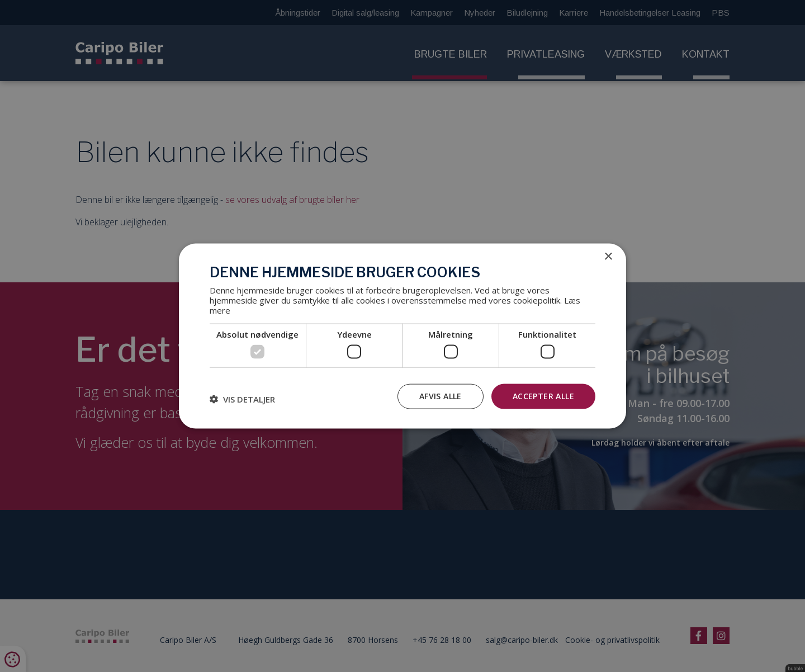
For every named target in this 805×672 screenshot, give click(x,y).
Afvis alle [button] (441, 396)
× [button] (608, 257)
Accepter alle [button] (543, 396)
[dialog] (402, 336)
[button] (242, 399)
